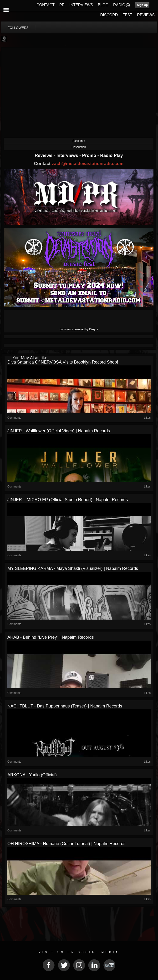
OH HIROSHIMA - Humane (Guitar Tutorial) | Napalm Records (66, 844)
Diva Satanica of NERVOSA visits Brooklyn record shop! (63, 362)
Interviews (68, 155)
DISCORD (109, 15)
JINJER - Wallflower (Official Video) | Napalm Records (59, 431)
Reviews (44, 155)
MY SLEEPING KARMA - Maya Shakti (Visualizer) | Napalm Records (73, 568)
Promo (90, 155)
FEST (127, 15)
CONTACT (46, 5)
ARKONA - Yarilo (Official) (32, 775)
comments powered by (79, 329)
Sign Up (142, 5)
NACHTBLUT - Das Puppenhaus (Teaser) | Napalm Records (65, 706)
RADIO (119, 5)
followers (18, 28)
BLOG (103, 5)
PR (62, 5)
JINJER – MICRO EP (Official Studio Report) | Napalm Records (68, 500)
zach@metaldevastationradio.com (88, 163)
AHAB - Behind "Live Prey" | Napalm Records (51, 637)
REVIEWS (146, 15)
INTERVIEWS (81, 5)
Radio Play (111, 155)
